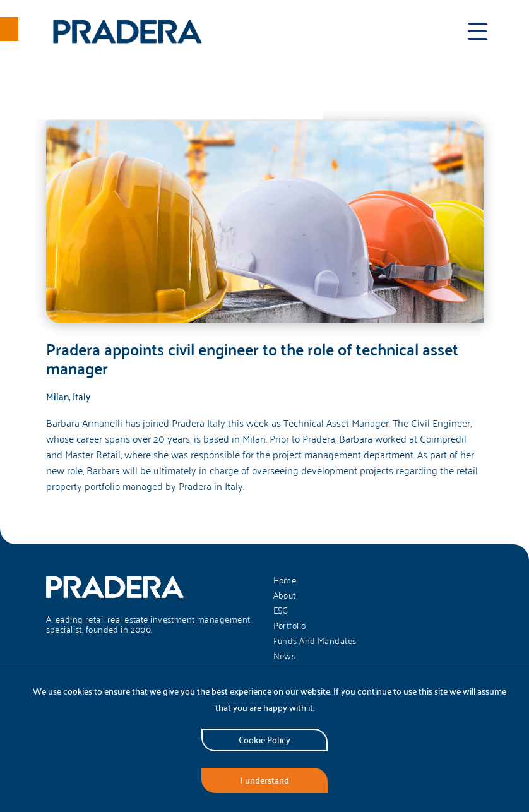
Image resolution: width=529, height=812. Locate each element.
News (285, 656)
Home (285, 580)
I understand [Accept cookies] (265, 780)
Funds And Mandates (315, 641)
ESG (281, 611)
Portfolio (290, 626)
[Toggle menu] (478, 32)
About (285, 595)
